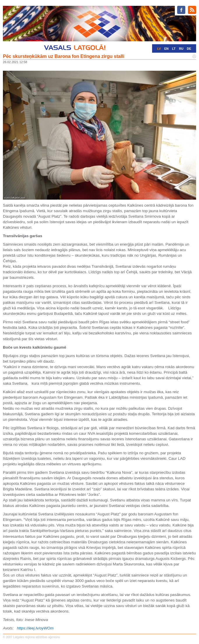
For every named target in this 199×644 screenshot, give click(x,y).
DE (189, 49)
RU (181, 49)
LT (174, 49)
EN (167, 49)
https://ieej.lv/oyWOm (35, 628)
